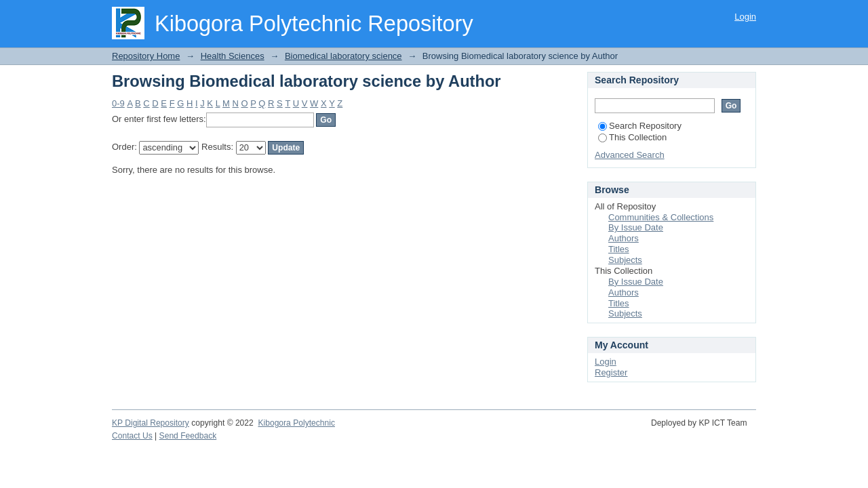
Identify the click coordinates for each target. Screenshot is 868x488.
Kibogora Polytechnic (296, 423)
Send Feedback (188, 436)
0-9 (118, 103)
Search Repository (640, 126)
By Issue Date (636, 227)
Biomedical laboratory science (343, 56)
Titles (619, 249)
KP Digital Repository (151, 423)
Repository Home (146, 56)
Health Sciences (233, 56)
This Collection (632, 137)
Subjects (625, 260)
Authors (624, 238)
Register (611, 372)
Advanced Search (630, 155)
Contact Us (132, 436)
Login (745, 17)
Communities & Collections (661, 217)
